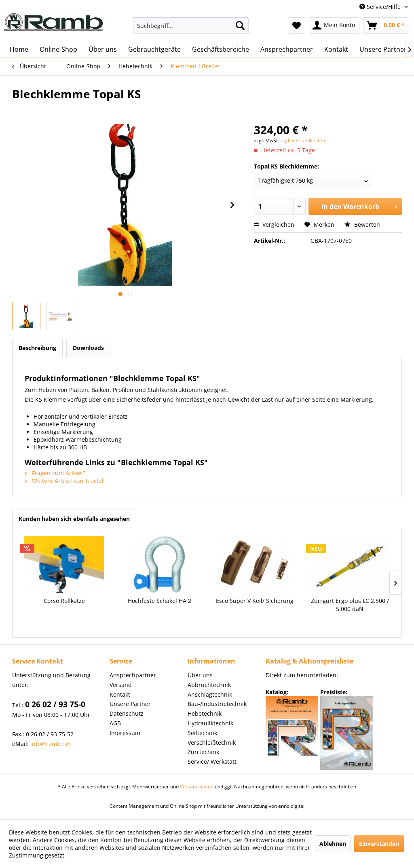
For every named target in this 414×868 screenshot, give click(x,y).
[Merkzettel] (297, 25)
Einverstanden (379, 844)
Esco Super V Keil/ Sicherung (255, 601)
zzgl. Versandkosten (303, 140)
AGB (115, 723)
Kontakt (120, 694)
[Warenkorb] (386, 25)
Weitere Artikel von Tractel (64, 481)
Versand (121, 685)
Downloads (88, 348)
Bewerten (362, 224)
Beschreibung (37, 348)
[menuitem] (191, 25)
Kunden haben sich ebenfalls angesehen (74, 519)
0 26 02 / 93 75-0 (55, 704)
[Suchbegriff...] (191, 25)
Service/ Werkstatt (212, 762)
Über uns (200, 675)
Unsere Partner (130, 704)
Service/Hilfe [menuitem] (381, 7)
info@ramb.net (51, 744)
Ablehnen (333, 844)
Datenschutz (127, 713)
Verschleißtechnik (212, 743)
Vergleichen (274, 224)
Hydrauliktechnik (210, 723)
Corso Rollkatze (64, 601)
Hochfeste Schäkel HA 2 (159, 601)
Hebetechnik (205, 713)
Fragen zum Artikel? (55, 473)
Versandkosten (197, 787)
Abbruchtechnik (209, 685)
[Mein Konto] (334, 25)
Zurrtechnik (203, 752)
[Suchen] (240, 25)
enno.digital (291, 806)
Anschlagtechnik (210, 694)
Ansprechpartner (133, 675)
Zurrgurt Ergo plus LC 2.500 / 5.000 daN (350, 605)
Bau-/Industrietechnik (217, 704)
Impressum (125, 733)
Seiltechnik (202, 733)
